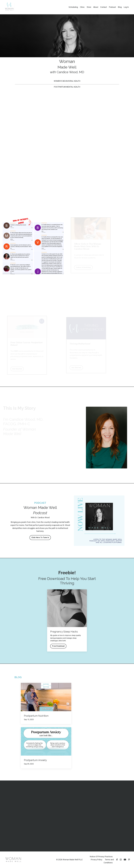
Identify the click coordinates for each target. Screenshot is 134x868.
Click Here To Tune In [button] (40, 538)
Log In (126, 7)
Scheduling (73, 7)
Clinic (82, 7)
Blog (120, 7)
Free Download (58, 646)
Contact (104, 7)
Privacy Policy (97, 860)
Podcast (112, 7)
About (96, 7)
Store (89, 7)
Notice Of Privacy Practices (101, 857)
